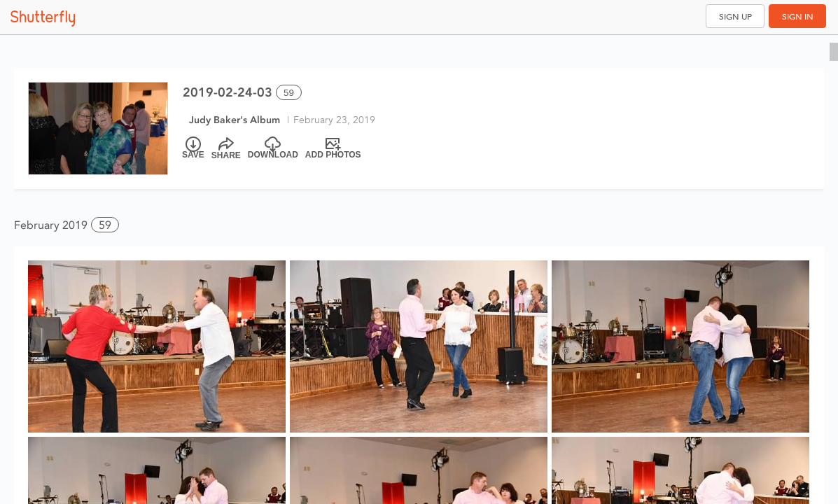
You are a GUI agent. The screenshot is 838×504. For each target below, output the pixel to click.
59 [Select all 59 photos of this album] (289, 93)
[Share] (226, 148)
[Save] (193, 148)
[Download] (273, 148)
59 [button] (105, 225)
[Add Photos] (333, 148)
